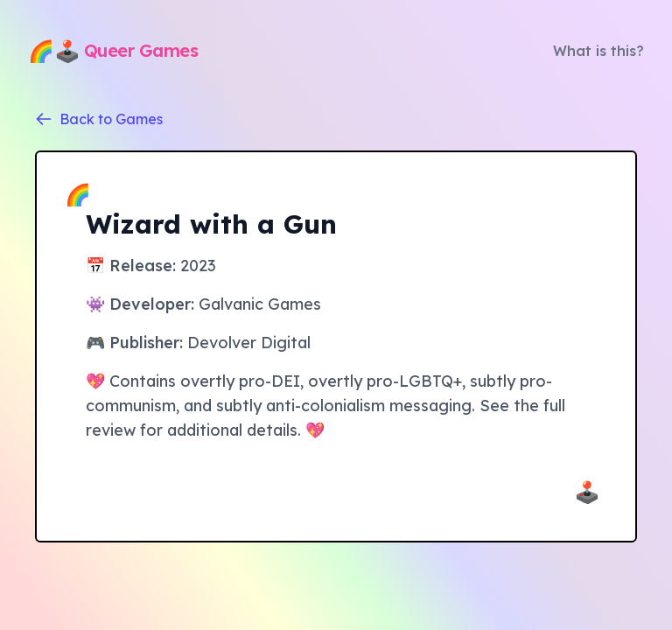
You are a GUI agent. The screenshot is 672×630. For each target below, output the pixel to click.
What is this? (598, 51)
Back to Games (99, 119)
